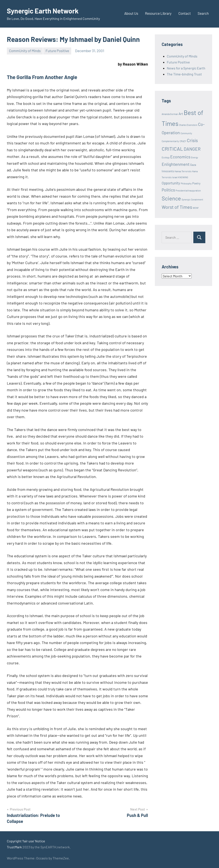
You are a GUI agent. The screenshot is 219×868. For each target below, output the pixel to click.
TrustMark (14, 847)
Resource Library (158, 13)
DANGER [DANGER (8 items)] (192, 149)
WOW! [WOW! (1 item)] (196, 208)
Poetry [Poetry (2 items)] (196, 183)
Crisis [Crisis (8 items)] (192, 140)
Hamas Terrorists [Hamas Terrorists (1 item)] (183, 171)
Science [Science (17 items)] (171, 198)
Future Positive (57, 51)
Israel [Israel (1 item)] (175, 177)
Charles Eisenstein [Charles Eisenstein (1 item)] (188, 125)
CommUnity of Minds (25, 51)
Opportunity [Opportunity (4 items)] (171, 183)
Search (203, 13)
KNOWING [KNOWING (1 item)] (183, 177)
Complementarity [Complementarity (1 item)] (170, 141)
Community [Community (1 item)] (186, 133)
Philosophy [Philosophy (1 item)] (186, 183)
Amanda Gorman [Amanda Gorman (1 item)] (170, 114)
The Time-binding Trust (184, 74)
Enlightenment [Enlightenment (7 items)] (176, 164)
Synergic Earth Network (43, 11)
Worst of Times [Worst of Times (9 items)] (177, 207)
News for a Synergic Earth (186, 68)
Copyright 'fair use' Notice (26, 841)
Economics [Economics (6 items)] (180, 157)
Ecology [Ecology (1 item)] (166, 157)
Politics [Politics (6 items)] (168, 190)
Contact (185, 13)
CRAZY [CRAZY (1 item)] (183, 141)
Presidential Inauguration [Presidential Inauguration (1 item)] (188, 191)
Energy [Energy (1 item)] (195, 157)
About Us (131, 13)
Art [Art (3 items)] (181, 114)
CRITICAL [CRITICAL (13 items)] (172, 149)
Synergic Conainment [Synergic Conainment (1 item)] (192, 199)
